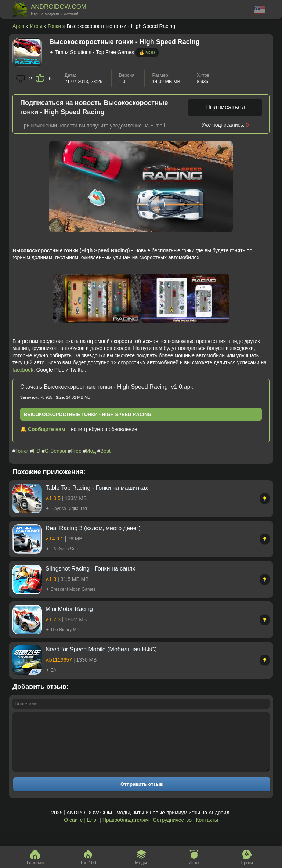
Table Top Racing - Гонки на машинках (97, 488)
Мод (91, 451)
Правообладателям (126, 831)
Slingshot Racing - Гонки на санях (91, 569)
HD (37, 451)
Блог (93, 831)
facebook (23, 370)
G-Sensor (56, 451)
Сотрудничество (172, 831)
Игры (36, 26)
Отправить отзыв (142, 795)
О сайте (73, 831)
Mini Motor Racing (69, 609)
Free (76, 451)
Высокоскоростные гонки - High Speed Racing (88, 414)
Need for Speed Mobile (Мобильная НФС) (101, 649)
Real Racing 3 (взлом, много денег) (93, 528)
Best (105, 451)
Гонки (54, 26)
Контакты (207, 831)
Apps (18, 26)
